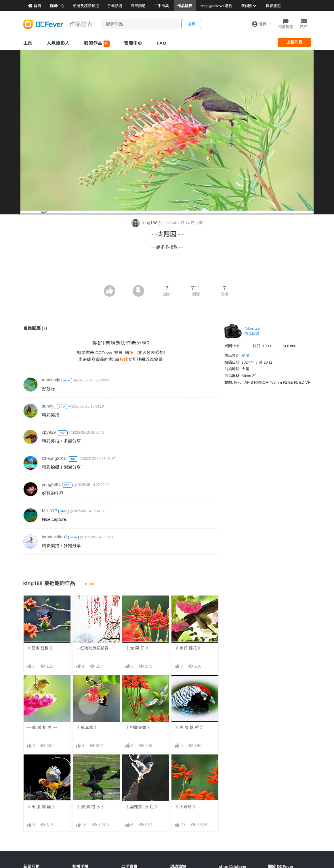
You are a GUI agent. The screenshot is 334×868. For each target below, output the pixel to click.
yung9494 (51, 484)
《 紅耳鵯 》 (87, 727)
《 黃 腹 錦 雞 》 (41, 807)
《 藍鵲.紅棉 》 (40, 648)
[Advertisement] (167, 269)
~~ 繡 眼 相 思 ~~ (42, 727)
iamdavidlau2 (55, 537)
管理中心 (133, 43)
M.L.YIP (50, 511)
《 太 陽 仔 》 (137, 648)
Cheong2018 (54, 458)
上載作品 (294, 42)
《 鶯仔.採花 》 (188, 648)
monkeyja (51, 380)
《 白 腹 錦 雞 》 (189, 727)
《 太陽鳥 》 (186, 807)
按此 (133, 353)
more (90, 584)
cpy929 (49, 432)
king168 (145, 223)
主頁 (28, 43)
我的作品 (97, 44)
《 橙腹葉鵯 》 (138, 727)
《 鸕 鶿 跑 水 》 (90, 807)
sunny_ (49, 406)
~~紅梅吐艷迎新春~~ (95, 648)
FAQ (162, 43)
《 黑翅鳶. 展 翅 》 (142, 807)
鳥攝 (245, 356)
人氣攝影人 (58, 43)
